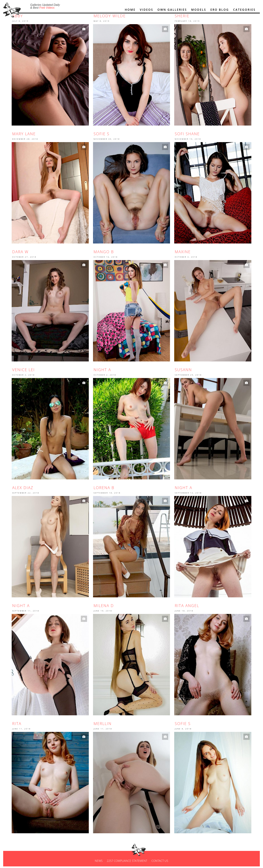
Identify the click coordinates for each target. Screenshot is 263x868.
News (99, 862)
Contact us (160, 862)
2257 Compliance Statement (127, 862)
